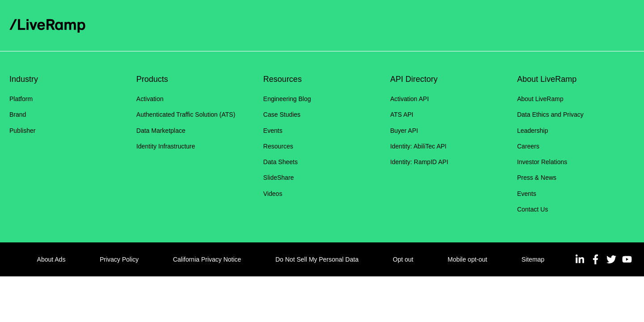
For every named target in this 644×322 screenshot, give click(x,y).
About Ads (51, 259)
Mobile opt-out (468, 259)
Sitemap (533, 259)
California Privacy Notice (207, 259)
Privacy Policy (119, 259)
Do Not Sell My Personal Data (317, 259)
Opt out (403, 259)
